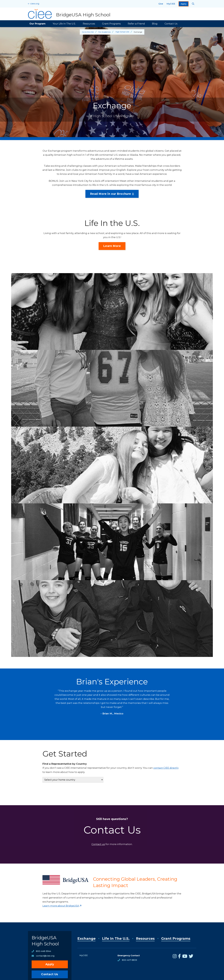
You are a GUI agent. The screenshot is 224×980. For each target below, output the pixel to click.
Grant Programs (111, 24)
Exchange (87, 938)
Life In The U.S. (116, 938)
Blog (155, 24)
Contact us (98, 844)
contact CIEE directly (166, 768)
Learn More (112, 246)
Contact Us (171, 24)
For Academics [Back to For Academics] (104, 32)
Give (161, 4)
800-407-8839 (129, 960)
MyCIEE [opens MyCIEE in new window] (171, 4)
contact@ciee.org (45, 956)
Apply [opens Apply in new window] (184, 4)
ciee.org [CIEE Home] (35, 4)
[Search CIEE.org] (193, 4)
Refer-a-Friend (136, 24)
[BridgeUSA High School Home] (69, 14)
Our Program (37, 24)
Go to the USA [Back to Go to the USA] (88, 32)
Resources (89, 24)
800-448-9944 (43, 952)
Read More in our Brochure (111, 194)
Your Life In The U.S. (64, 24)
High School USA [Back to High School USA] (122, 32)
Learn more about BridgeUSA (61, 906)
